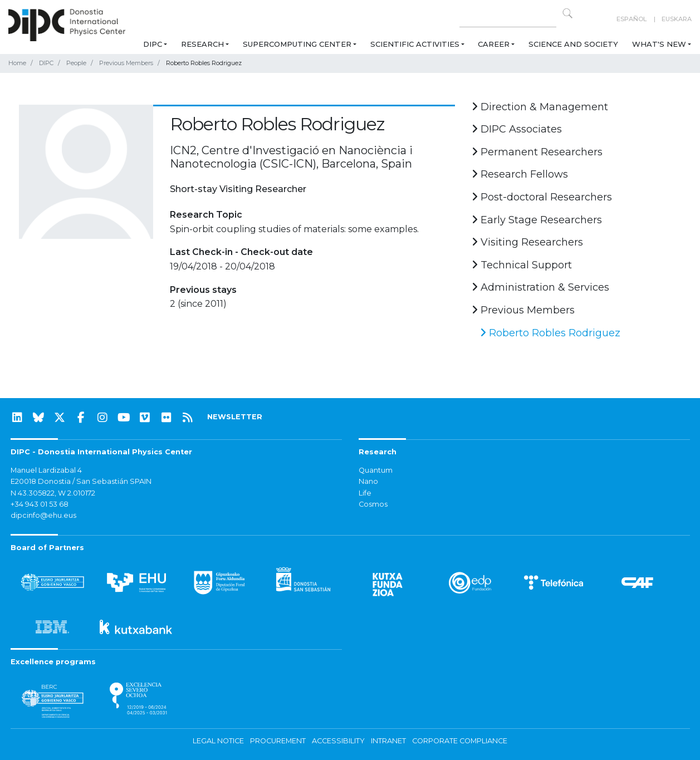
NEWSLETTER (235, 417)
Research (202, 44)
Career (494, 44)
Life (365, 493)
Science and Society (573, 44)
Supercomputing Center (297, 44)
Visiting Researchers (527, 242)
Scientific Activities (415, 44)
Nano (368, 481)
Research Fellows (520, 174)
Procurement (278, 741)
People (76, 63)
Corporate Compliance (460, 741)
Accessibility (338, 741)
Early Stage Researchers (537, 220)
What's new (659, 44)
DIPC (153, 44)
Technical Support (522, 265)
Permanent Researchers (537, 152)
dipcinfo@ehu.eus (43, 515)
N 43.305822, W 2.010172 (53, 493)
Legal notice (218, 741)
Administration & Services (540, 287)
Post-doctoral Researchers (542, 197)
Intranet (388, 741)
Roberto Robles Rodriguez (550, 333)
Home (17, 63)
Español (632, 19)
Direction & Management (540, 107)
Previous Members (126, 63)
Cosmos (373, 504)
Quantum (376, 470)
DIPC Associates (517, 129)
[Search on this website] (508, 19)
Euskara (677, 19)
